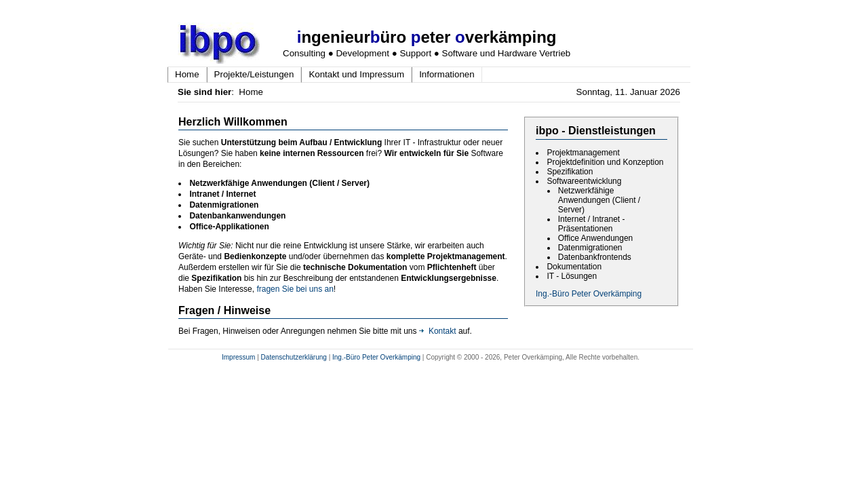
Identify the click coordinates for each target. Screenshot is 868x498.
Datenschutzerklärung (294, 357)
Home (187, 74)
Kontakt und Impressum (356, 74)
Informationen (447, 74)
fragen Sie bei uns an (295, 289)
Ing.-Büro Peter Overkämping (589, 294)
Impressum (238, 357)
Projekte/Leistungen (254, 74)
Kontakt (438, 331)
